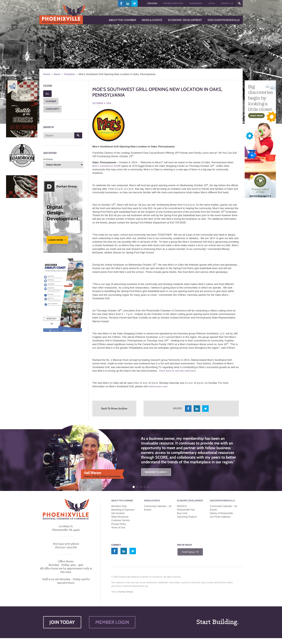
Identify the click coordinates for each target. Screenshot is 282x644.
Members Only (119, 506)
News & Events (152, 501)
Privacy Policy (119, 524)
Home (47, 74)
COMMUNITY (52, 109)
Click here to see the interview (177, 371)
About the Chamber (122, 501)
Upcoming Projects (187, 517)
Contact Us (227, 3)
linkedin (128, 3)
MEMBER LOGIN (112, 622)
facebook (121, 3)
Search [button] (78, 135)
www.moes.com (158, 386)
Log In (211, 3)
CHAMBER (51, 101)
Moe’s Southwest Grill (106, 166)
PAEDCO (182, 506)
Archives (48, 159)
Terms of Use (118, 528)
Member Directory (173, 3)
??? (239, 3)
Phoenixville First (186, 510)
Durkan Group (126, 592)
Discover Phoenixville (222, 501)
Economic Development (190, 501)
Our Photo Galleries (220, 517)
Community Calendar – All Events (158, 508)
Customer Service (121, 520)
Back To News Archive (114, 408)
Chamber (69, 74)
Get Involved (118, 513)
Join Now (152, 3)
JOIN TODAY (62, 622)
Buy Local (182, 513)
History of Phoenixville (221, 513)
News (57, 74)
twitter (134, 3)
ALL (47, 94)
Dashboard (196, 3)
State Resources (120, 517)
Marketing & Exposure (123, 510)
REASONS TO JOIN (156, 472)
